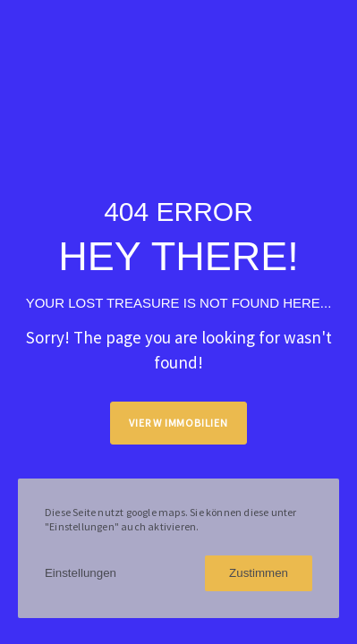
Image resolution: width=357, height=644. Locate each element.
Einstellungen (81, 573)
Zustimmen (259, 573)
